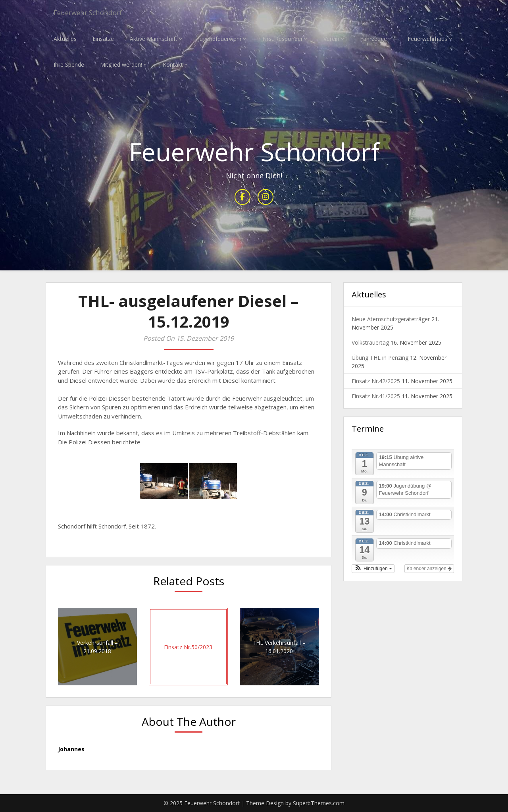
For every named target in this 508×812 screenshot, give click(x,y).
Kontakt (173, 65)
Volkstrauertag (370, 343)
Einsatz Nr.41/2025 (376, 396)
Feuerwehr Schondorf (95, 13)
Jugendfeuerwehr (220, 39)
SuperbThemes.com (319, 803)
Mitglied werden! (121, 65)
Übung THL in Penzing (380, 358)
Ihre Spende (69, 65)
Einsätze (103, 39)
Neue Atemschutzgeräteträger (391, 319)
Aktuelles (65, 39)
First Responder (283, 39)
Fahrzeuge (373, 39)
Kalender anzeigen (429, 569)
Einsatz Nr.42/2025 (376, 381)
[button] (373, 569)
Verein (331, 39)
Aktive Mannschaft (154, 39)
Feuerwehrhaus (427, 39)
